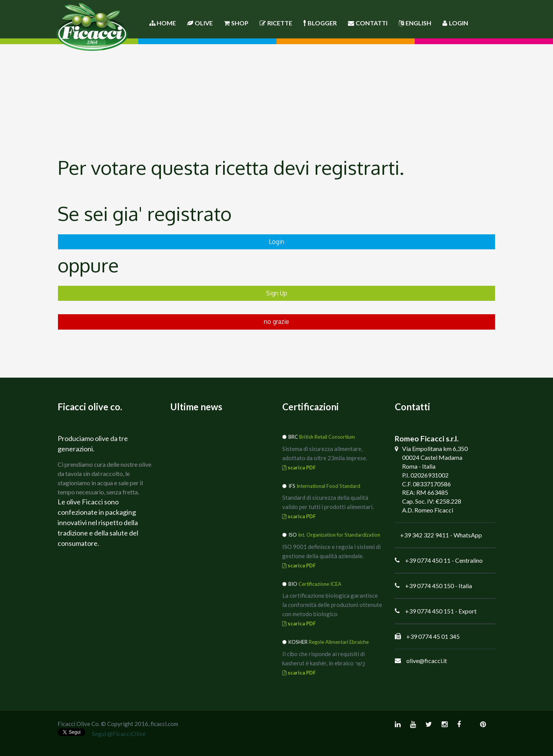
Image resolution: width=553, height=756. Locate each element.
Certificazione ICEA (320, 584)
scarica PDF (299, 468)
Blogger (320, 23)
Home (163, 23)
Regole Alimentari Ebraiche (339, 642)
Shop (236, 23)
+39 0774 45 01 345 (433, 636)
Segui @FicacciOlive (119, 734)
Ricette (276, 23)
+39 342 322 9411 (425, 535)
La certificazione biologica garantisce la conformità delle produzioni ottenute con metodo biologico (332, 605)
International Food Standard (328, 486)
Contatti (368, 23)
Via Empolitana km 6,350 (435, 448)
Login (455, 23)
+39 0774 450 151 (430, 611)
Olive (200, 23)
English (415, 23)
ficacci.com (164, 724)
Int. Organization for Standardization (339, 535)
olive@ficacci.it (427, 661)
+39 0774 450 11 (428, 560)
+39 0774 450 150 (430, 586)
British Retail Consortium (327, 437)
